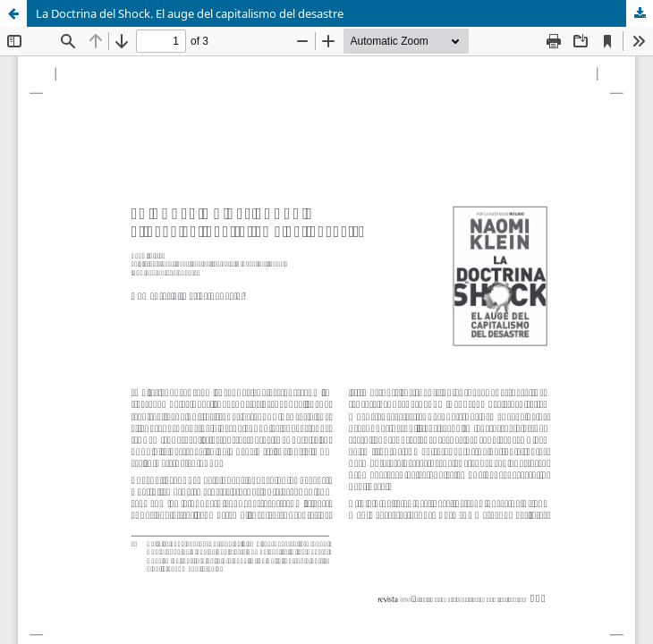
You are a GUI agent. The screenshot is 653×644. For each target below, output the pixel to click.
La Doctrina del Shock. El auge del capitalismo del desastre (190, 13)
